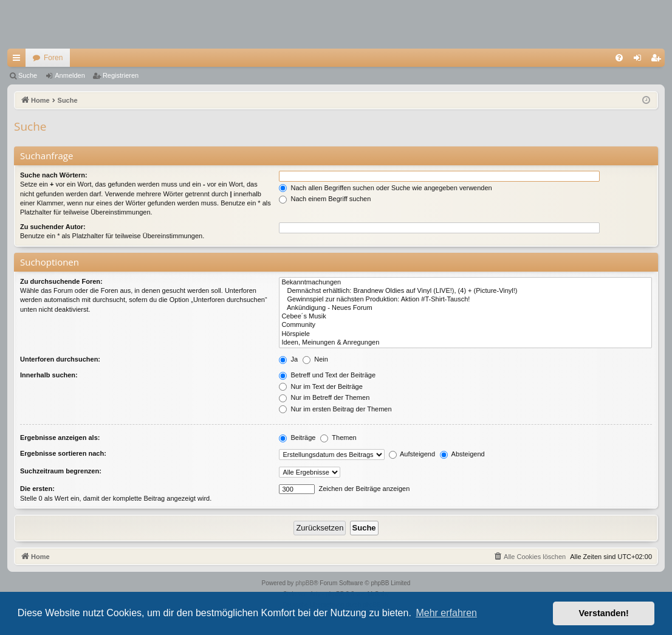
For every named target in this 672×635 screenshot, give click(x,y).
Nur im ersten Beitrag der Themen (335, 409)
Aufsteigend (412, 454)
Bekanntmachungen (465, 283)
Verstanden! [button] (604, 613)
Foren (53, 58)
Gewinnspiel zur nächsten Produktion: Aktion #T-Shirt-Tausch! (465, 300)
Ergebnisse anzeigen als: (60, 438)
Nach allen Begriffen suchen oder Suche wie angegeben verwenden (385, 188)
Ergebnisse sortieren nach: (63, 453)
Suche (28, 75)
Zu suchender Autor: (53, 227)
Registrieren (121, 75)
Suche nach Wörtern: (54, 175)
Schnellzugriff (19, 60)
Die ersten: (37, 489)
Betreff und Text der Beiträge (327, 375)
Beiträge (297, 438)
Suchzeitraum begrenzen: (61, 471)
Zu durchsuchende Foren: (61, 281)
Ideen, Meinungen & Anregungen (465, 343)
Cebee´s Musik (465, 317)
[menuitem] (619, 58)
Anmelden (70, 75)
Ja (288, 359)
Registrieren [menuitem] (658, 60)
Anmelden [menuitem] (640, 60)
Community (465, 325)
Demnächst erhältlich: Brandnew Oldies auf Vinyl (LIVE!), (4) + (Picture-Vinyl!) (465, 291)
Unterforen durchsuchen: (60, 359)
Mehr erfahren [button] (446, 613)
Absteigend (462, 454)
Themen (338, 438)
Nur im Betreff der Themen (324, 397)
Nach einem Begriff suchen (325, 199)
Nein (315, 359)
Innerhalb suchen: (49, 375)
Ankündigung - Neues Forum (465, 308)
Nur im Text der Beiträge (321, 386)
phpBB (304, 583)
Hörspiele (465, 334)
